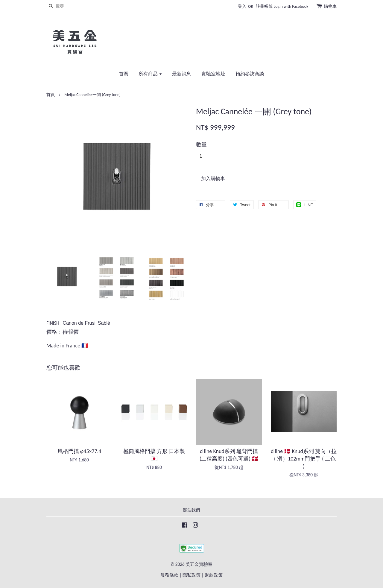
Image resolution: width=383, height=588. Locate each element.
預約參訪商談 (250, 74)
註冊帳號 (264, 6)
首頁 (124, 74)
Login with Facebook (291, 6)
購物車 (330, 6)
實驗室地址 (213, 74)
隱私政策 (191, 575)
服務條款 (169, 575)
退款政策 (214, 575)
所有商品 (150, 74)
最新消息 (182, 74)
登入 (242, 6)
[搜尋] (64, 6)
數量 (201, 145)
